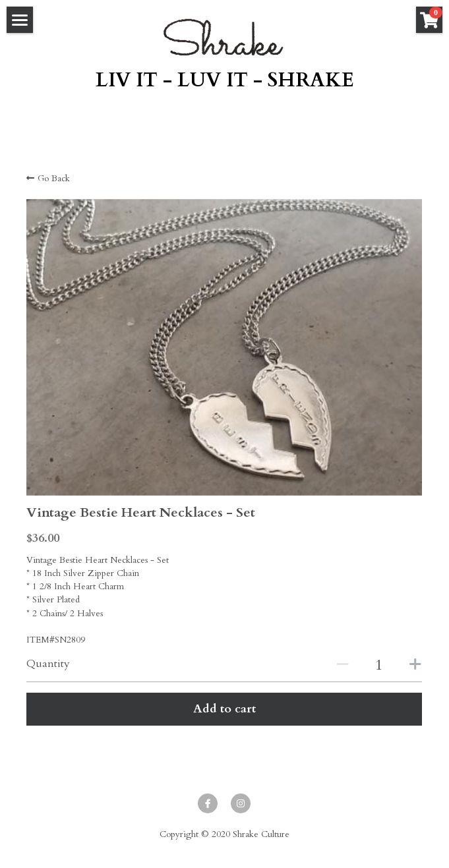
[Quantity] (379, 665)
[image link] (225, 37)
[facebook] (208, 803)
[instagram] (241, 803)
